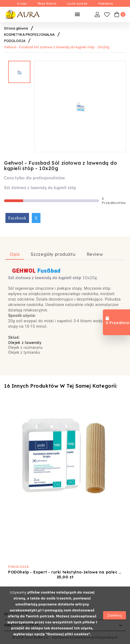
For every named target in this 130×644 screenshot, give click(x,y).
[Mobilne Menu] (77, 14)
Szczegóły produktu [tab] (53, 254)
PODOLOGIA (18, 567)
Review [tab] (95, 254)
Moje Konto (47, 4)
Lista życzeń (77, 4)
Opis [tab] (15, 254)
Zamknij (115, 615)
